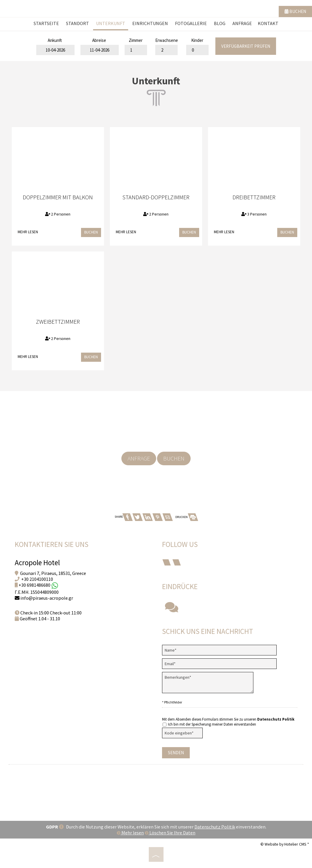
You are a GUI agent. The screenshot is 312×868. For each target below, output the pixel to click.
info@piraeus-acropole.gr (47, 598)
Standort (77, 23)
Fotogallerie (191, 23)
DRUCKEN (186, 517)
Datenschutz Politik (276, 719)
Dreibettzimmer (254, 197)
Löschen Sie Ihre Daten (170, 833)
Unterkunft (111, 23)
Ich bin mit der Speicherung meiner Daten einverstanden (209, 724)
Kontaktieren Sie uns (52, 544)
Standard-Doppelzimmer (156, 197)
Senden (176, 753)
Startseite (46, 23)
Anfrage (242, 23)
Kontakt (268, 23)
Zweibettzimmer (58, 322)
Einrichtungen (150, 23)
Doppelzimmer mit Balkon (58, 197)
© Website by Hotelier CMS (284, 844)
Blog (220, 23)
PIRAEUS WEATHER (156, 790)
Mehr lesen (28, 232)
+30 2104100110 (37, 579)
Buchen (295, 11)
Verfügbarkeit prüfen (246, 46)
